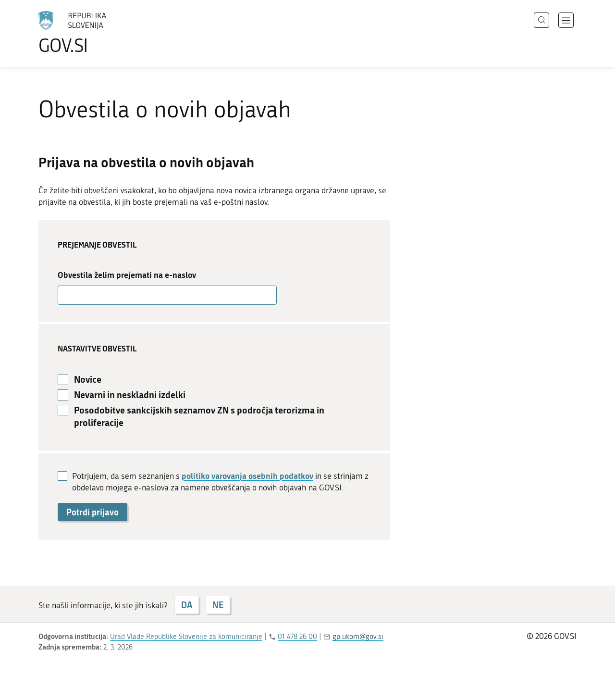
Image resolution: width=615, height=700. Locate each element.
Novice (88, 379)
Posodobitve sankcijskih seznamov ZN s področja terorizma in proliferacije (199, 417)
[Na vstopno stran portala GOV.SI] (99, 33)
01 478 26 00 (297, 637)
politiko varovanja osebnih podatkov (247, 475)
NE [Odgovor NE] (218, 605)
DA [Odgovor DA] (187, 605)
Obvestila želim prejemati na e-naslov (127, 275)
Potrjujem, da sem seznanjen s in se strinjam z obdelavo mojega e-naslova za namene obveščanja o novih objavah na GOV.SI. (220, 481)
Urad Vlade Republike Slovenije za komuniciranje (186, 637)
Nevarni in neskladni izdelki (130, 395)
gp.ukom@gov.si (358, 637)
